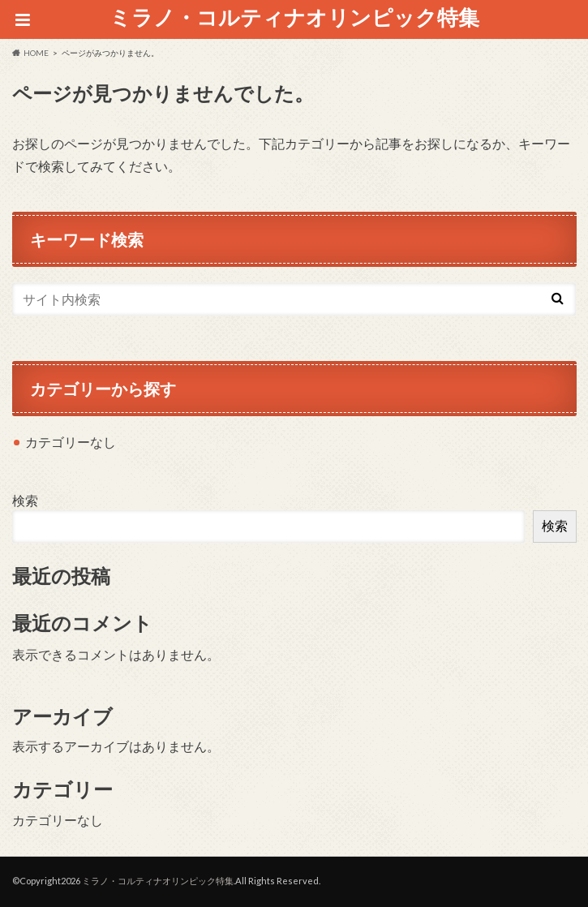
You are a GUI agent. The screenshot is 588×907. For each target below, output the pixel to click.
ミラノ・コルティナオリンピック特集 (294, 17)
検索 (25, 500)
